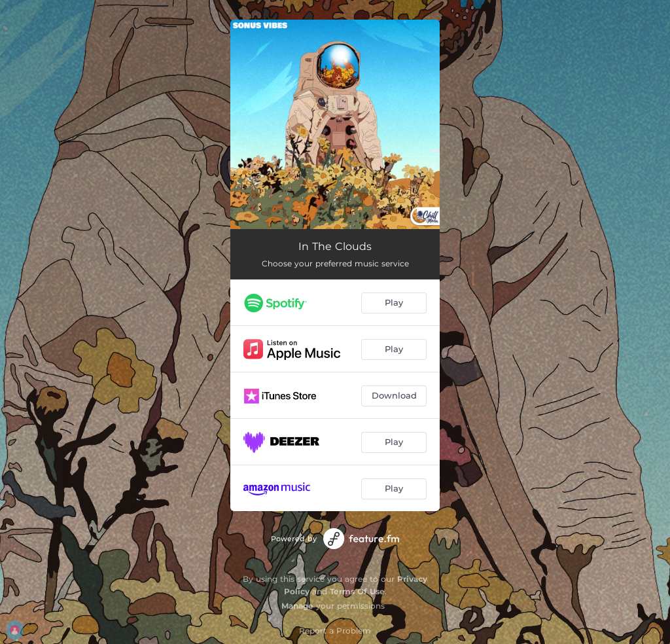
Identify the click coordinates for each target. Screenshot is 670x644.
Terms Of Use (357, 591)
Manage (297, 606)
